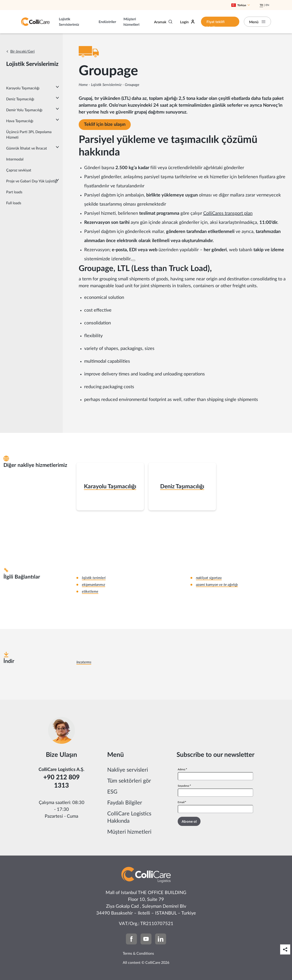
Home (83, 85)
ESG (112, 792)
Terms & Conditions (138, 954)
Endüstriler (107, 22)
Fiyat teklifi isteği (215, 23)
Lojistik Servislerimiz (69, 22)
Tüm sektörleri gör (129, 781)
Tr (261, 5)
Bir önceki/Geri (22, 52)
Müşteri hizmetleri (131, 22)
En (267, 5)
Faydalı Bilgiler (125, 803)
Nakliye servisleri (128, 770)
